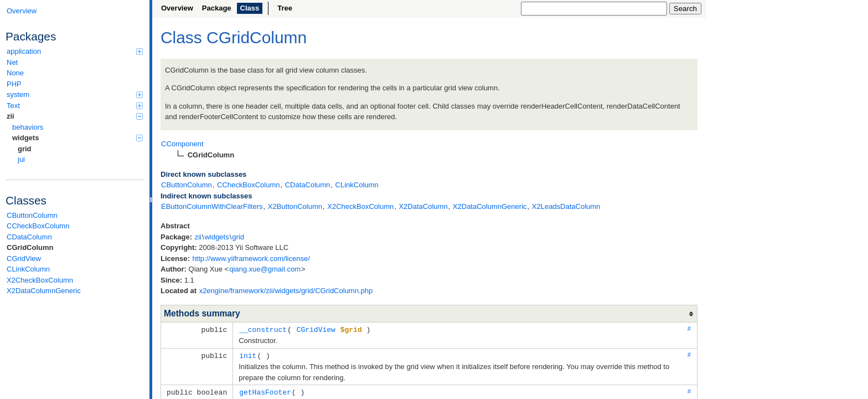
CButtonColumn (32, 215)
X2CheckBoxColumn (40, 280)
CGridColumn (30, 247)
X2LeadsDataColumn (566, 206)
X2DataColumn (423, 206)
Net (12, 62)
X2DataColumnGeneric (44, 291)
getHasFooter (265, 391)
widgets (77, 138)
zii (75, 116)
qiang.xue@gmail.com (265, 269)
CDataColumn (29, 237)
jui (21, 159)
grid (25, 149)
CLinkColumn (28, 269)
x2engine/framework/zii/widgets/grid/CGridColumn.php (286, 291)
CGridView (24, 259)
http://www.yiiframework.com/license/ (251, 259)
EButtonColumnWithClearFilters (212, 206)
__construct (263, 329)
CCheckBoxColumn (38, 226)
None (15, 73)
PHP (14, 84)
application (75, 51)
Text (75, 106)
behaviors (28, 127)
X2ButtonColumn (295, 206)
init (248, 355)
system (75, 94)
